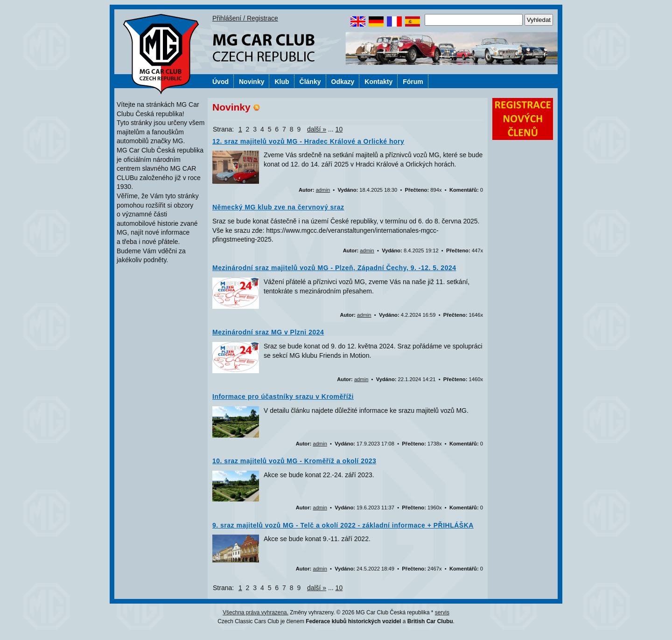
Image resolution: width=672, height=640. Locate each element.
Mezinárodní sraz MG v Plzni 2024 (268, 332)
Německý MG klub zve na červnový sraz (278, 207)
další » (317, 129)
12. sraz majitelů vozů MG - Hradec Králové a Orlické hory (308, 141)
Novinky (252, 82)
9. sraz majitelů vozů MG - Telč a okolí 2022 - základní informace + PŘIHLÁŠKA (343, 525)
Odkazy (343, 82)
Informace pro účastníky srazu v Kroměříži (283, 397)
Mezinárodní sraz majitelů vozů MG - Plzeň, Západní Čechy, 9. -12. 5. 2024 (334, 268)
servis (442, 612)
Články (310, 82)
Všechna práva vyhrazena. (255, 612)
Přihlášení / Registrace (245, 18)
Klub (282, 82)
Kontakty (378, 82)
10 (339, 129)
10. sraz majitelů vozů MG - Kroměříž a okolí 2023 (294, 461)
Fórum (413, 82)
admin (323, 190)
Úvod (220, 82)
